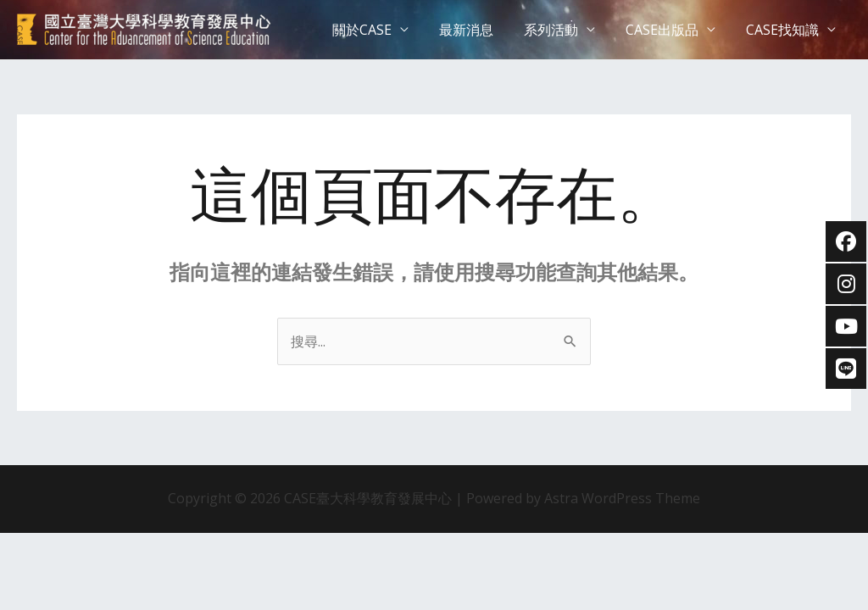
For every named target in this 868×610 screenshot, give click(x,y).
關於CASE (377, 30)
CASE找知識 (784, 30)
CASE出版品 (667, 30)
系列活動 (559, 30)
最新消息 (478, 30)
